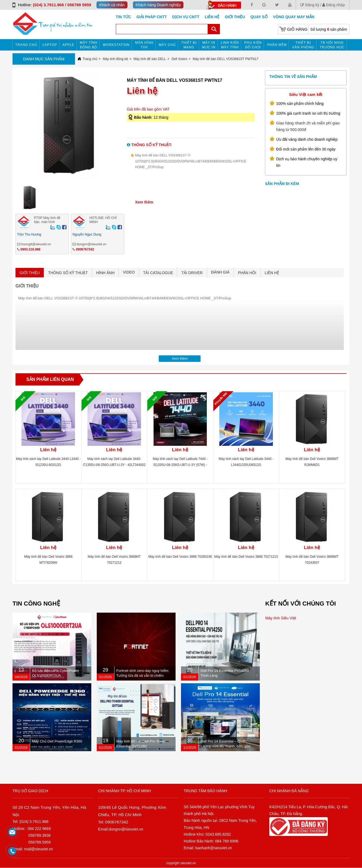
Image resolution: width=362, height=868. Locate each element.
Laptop (50, 45)
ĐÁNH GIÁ (220, 272)
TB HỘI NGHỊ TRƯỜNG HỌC (332, 45)
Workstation (116, 45)
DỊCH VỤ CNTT (186, 17)
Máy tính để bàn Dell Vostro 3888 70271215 (246, 557)
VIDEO (129, 272)
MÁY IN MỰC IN (209, 45)
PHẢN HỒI (247, 273)
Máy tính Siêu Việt (281, 618)
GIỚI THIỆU (30, 273)
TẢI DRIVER (192, 273)
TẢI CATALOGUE (158, 273)
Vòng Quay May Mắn (294, 17)
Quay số (259, 17)
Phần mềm (277, 45)
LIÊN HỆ (272, 273)
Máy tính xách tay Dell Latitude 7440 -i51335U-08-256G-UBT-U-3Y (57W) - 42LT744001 (180, 465)
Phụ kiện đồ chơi (253, 45)
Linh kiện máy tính (230, 45)
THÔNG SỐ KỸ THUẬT (68, 273)
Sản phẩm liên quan (50, 379)
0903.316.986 (30, 249)
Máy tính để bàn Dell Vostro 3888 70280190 (180, 557)
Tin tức (123, 17)
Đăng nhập (334, 5)
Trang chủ (26, 45)
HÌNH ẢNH (105, 273)
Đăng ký (310, 5)
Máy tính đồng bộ (89, 45)
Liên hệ (212, 17)
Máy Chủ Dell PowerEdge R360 (57, 741)
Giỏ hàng (297, 29)
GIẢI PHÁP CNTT (152, 17)
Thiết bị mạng (189, 45)
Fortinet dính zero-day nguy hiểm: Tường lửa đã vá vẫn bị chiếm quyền (143, 676)
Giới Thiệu (235, 17)
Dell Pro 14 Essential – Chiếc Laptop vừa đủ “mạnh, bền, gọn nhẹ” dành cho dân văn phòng (226, 746)
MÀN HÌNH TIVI (144, 45)
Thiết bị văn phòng (303, 45)
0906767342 (85, 249)
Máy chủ (167, 45)
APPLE (68, 45)
